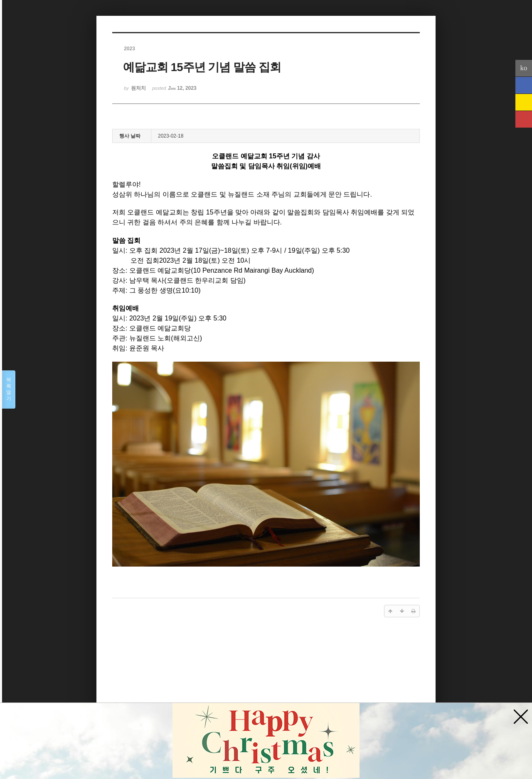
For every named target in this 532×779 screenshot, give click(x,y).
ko (524, 68)
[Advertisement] (266, 689)
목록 (9, 389)
